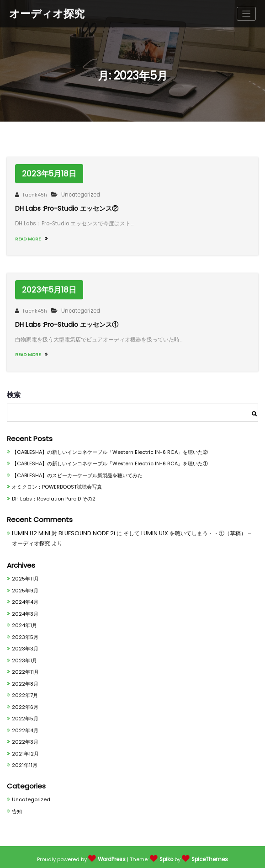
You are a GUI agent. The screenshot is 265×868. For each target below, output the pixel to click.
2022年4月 (25, 727)
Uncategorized (77, 195)
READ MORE (30, 237)
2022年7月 (25, 691)
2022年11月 (25, 668)
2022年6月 (25, 703)
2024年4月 (24, 597)
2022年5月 (25, 715)
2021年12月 (25, 750)
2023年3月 (25, 644)
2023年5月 (25, 632)
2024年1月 (24, 620)
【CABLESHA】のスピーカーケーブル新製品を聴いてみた (77, 470)
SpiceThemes (210, 856)
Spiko (167, 856)
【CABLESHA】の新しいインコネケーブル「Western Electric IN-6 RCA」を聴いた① (108, 458)
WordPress (113, 856)
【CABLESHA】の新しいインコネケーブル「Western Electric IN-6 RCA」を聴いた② (108, 446)
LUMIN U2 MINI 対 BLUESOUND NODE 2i (60, 528)
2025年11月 (25, 573)
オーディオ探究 (47, 13)
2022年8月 (25, 679)
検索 (14, 389)
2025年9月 (25, 585)
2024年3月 (25, 609)
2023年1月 (24, 656)
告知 (17, 808)
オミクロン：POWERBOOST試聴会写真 (55, 482)
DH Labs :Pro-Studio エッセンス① (66, 321)
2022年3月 (25, 738)
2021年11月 (24, 762)
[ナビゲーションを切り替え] (246, 13)
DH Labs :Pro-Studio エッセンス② (66, 208)
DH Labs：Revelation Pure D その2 (52, 493)
